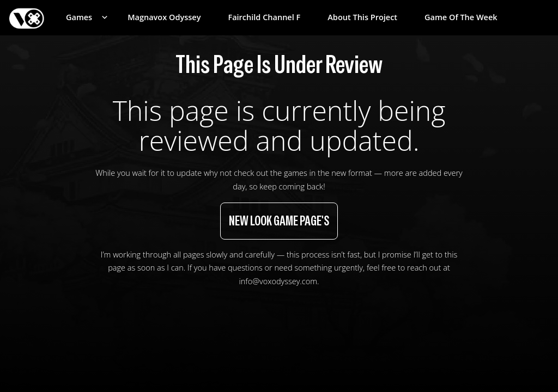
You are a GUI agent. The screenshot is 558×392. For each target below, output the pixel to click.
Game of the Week (461, 17)
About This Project (362, 17)
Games (79, 17)
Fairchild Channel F (264, 17)
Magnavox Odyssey (164, 17)
